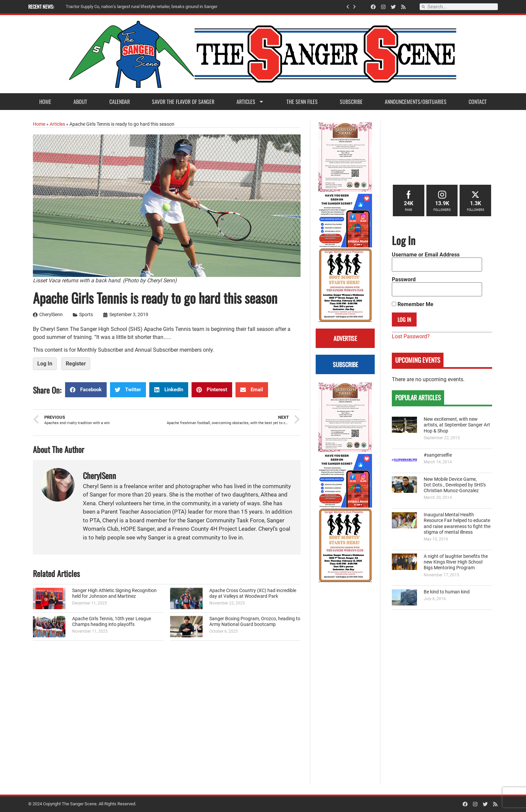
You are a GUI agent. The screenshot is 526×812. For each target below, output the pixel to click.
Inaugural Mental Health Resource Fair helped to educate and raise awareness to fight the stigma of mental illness (457, 524)
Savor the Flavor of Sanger (183, 102)
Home (45, 102)
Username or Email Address (426, 255)
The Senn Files (302, 102)
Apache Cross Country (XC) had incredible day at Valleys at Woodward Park (253, 593)
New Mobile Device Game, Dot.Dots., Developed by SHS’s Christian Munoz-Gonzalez (455, 485)
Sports (86, 315)
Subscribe (351, 102)
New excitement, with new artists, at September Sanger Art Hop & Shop (457, 425)
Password (404, 280)
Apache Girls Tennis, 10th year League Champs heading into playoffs (112, 622)
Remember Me (413, 304)
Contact (478, 102)
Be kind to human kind (447, 592)
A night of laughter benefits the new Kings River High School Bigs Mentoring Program (456, 562)
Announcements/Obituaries (416, 102)
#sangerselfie (438, 455)
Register (76, 364)
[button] (348, 7)
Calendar (120, 102)
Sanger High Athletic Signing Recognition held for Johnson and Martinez (114, 593)
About (80, 102)
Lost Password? (411, 336)
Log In (45, 364)
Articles (250, 102)
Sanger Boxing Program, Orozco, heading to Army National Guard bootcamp (255, 622)
